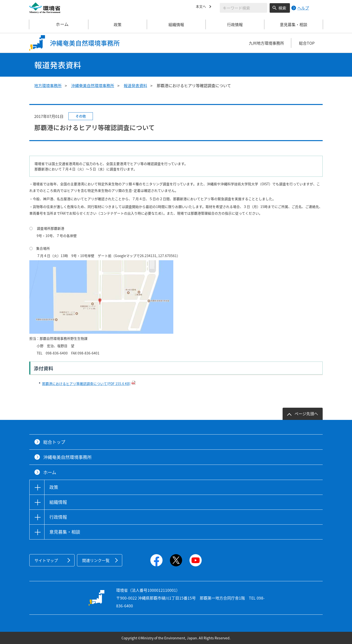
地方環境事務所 (48, 85)
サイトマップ (46, 560)
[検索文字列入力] (243, 8)
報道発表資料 (135, 85)
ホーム (59, 24)
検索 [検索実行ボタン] (282, 8)
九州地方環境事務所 (266, 43)
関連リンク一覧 (96, 560)
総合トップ (54, 442)
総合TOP (307, 43)
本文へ (202, 7)
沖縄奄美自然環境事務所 (93, 85)
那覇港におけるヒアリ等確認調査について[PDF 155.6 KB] (86, 384)
